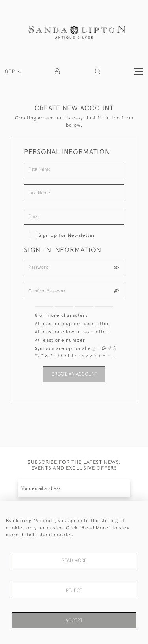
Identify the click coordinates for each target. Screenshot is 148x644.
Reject (74, 590)
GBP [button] (11, 71)
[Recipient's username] (74, 488)
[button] (98, 72)
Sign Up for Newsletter (67, 235)
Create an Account (74, 374)
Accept (74, 620)
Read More (74, 560)
